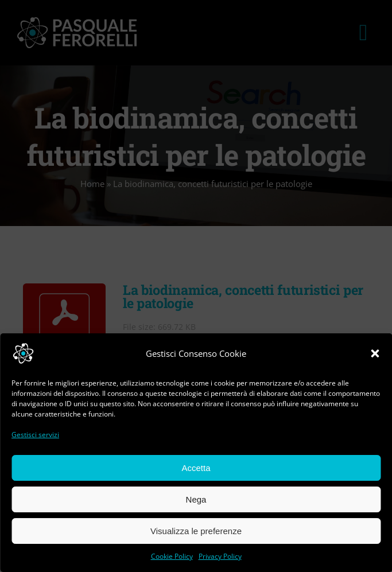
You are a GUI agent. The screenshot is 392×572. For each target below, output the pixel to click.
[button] (375, 353)
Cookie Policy (172, 556)
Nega (196, 499)
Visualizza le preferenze (196, 531)
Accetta (196, 468)
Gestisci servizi (35, 435)
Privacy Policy (220, 556)
